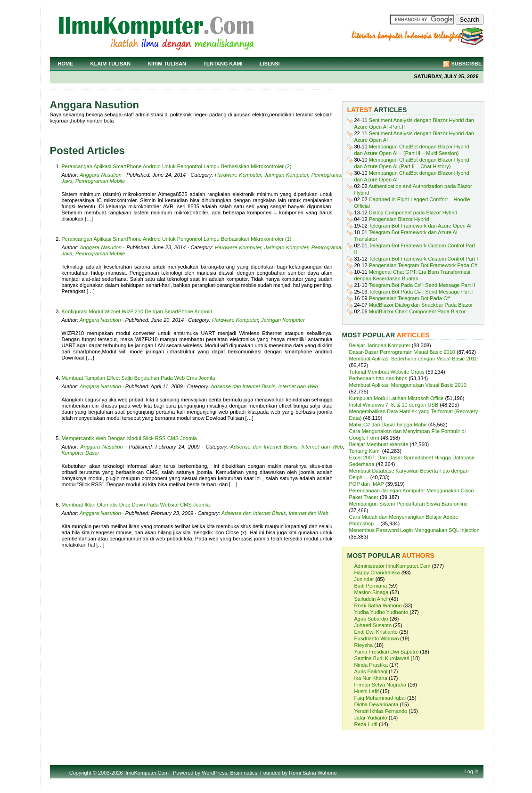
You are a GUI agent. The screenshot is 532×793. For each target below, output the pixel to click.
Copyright (80, 773)
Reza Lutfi (366, 724)
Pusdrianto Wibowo (377, 638)
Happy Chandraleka (377, 572)
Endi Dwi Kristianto (376, 632)
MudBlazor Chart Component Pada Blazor (417, 311)
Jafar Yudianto (371, 718)
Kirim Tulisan (167, 64)
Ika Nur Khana (371, 678)
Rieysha (364, 645)
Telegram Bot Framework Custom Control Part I (424, 259)
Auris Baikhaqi (371, 671)
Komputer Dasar (81, 453)
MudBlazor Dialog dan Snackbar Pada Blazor (421, 305)
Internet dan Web (298, 386)
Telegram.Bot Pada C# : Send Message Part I (422, 292)
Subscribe (467, 64)
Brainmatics (243, 773)
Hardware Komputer (238, 175)
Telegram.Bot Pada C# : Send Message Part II (422, 285)
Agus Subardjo (371, 619)
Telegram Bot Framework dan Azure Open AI (420, 226)
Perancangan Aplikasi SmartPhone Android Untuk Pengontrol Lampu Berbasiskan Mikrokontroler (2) (177, 166)
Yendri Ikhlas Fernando (381, 711)
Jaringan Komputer (286, 175)
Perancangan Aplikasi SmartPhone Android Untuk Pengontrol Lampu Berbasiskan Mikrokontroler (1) (177, 239)
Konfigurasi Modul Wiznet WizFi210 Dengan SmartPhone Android (137, 311)
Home (66, 64)
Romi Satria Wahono (378, 605)
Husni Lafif (367, 691)
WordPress (214, 773)
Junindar (364, 579)
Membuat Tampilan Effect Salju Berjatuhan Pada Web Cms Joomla (139, 378)
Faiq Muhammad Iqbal (380, 698)
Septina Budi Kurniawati (382, 658)
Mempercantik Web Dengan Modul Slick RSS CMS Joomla (129, 438)
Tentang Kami (223, 64)
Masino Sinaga (372, 592)
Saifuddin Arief (371, 599)
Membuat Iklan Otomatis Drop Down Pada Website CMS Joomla (136, 505)
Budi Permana (371, 586)
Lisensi (270, 64)
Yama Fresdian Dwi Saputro (387, 652)
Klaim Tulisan (111, 64)
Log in (472, 771)
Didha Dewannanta (376, 704)
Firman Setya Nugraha (381, 685)
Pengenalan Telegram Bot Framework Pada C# (423, 265)
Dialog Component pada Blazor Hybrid (413, 213)
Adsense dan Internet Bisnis (243, 386)
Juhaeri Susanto (373, 625)
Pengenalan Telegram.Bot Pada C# (409, 298)
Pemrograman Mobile (100, 181)
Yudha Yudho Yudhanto (381, 612)
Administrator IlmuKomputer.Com (393, 566)
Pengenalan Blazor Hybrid (399, 219)
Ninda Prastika (371, 665)
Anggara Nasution (101, 175)
